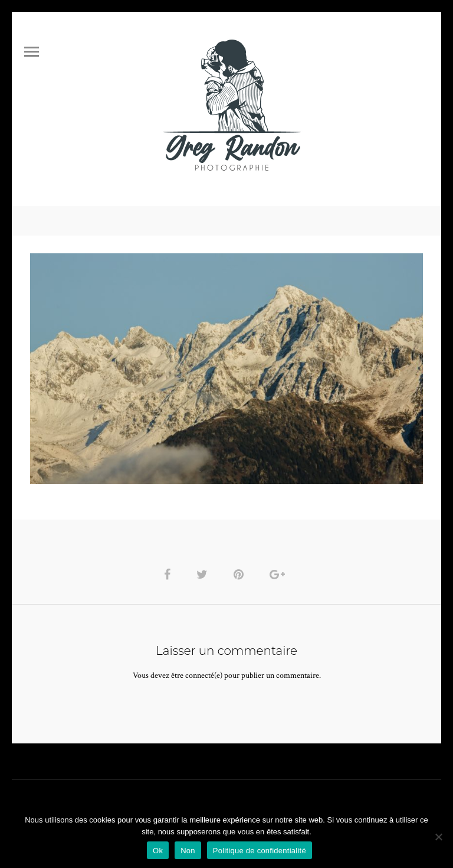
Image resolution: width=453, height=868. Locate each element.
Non (188, 851)
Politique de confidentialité (260, 851)
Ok (158, 851)
